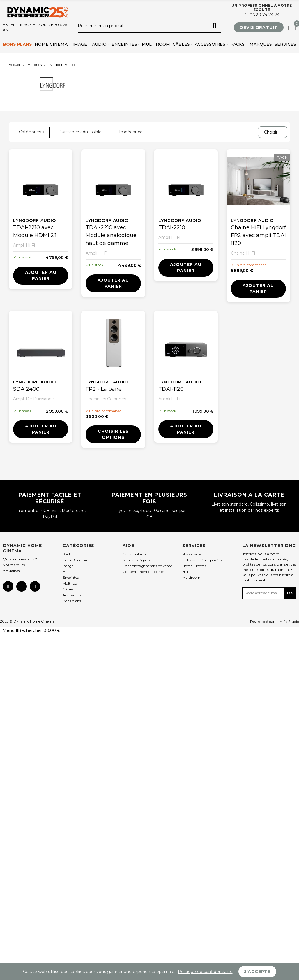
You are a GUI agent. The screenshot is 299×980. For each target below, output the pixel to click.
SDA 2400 (26, 389)
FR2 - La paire (104, 389)
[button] (259, 27)
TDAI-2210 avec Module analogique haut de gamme (111, 235)
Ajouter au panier (41, 275)
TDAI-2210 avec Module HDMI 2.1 (35, 231)
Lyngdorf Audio (34, 220)
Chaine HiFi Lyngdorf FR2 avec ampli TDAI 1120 (258, 235)
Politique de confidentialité (205, 972)
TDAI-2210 (172, 227)
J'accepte (257, 972)
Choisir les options (113, 434)
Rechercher (215, 26)
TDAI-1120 (171, 389)
